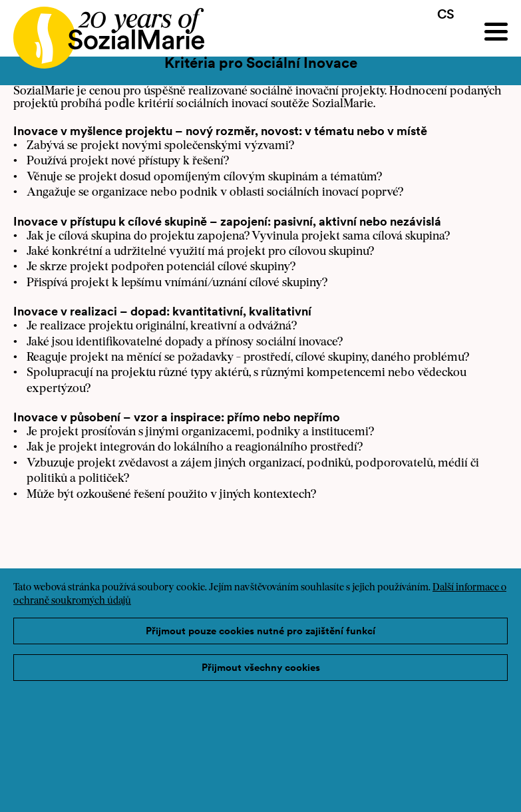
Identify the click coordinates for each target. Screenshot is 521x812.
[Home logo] (102, 32)
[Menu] (496, 32)
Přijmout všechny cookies (261, 667)
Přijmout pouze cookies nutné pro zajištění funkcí (260, 631)
